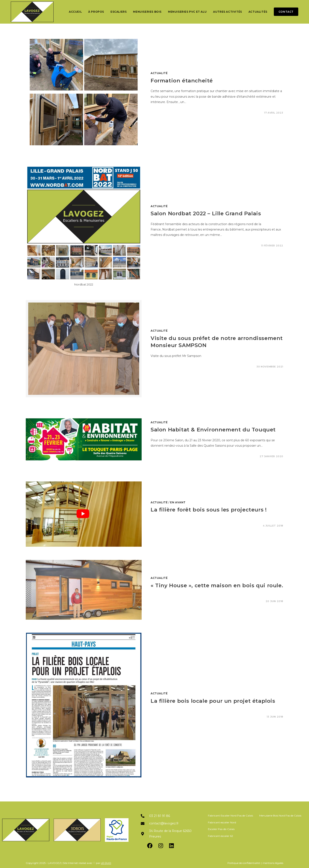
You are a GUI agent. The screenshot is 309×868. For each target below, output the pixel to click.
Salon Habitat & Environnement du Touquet (213, 430)
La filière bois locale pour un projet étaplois (213, 701)
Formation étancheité (182, 81)
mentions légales (273, 863)
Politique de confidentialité (244, 863)
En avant (178, 502)
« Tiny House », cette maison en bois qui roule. (217, 585)
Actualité (159, 73)
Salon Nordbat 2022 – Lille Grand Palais (206, 213)
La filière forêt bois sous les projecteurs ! (209, 510)
